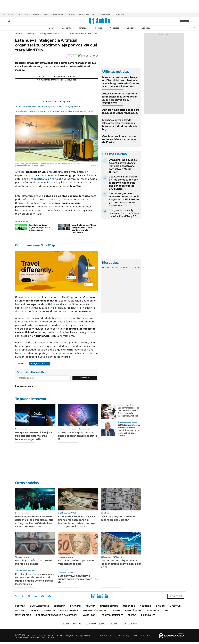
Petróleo (36, 15)
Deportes (50, 611)
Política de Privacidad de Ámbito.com (57, 615)
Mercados (129, 606)
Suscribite (85, 378)
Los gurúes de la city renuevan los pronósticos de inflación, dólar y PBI (124, 213)
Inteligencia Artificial (49, 34)
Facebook (23, 596)
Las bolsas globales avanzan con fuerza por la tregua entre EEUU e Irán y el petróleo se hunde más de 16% (124, 199)
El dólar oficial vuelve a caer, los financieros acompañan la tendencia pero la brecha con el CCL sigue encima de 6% (77, 521)
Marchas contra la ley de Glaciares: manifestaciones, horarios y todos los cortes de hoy (120, 125)
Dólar (52, 28)
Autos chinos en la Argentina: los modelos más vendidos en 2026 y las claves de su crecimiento (120, 98)
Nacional (20, 611)
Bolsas (115, 268)
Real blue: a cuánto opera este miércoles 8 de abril (76, 562)
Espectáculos (133, 611)
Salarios (71, 15)
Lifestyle (175, 606)
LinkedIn (36, 596)
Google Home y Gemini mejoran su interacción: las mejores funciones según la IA (34, 436)
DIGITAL (71, 624)
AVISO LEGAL (90, 615)
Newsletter (193, 28)
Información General (96, 611)
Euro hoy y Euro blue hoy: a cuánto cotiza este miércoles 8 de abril (78, 579)
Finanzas (83, 28)
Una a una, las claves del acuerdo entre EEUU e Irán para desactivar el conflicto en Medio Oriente (123, 166)
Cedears (136, 268)
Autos (117, 611)
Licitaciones (148, 615)
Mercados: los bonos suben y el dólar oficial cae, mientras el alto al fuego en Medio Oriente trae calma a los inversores (121, 82)
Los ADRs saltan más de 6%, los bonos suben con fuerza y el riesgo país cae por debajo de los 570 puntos (123, 183)
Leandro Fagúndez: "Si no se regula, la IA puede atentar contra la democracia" (84, 229)
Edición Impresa (69, 611)
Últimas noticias (39, 606)
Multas (132, 615)
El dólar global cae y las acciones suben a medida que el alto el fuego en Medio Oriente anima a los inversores (35, 579)
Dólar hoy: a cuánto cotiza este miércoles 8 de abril (33, 562)
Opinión (130, 28)
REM (46, 15)
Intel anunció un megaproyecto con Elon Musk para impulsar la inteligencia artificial (55, 111)
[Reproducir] (57, 75)
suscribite (185, 21)
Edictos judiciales (112, 615)
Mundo (35, 611)
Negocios (114, 28)
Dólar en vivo (23, 15)
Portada (20, 606)
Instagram (29, 596)
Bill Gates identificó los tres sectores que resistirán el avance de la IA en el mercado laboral (129, 430)
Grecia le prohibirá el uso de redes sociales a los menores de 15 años (119, 139)
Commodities (125, 268)
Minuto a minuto (24, 513)
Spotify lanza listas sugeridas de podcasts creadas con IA (40, 227)
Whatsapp (49, 596)
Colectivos (120, 15)
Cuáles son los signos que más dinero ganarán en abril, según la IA (77, 436)
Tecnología (31, 34)
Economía (67, 28)
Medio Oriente (58, 15)
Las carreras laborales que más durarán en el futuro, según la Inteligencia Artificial (129, 412)
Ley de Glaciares (105, 15)
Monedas (106, 268)
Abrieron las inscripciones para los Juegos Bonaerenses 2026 (121, 111)
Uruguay (146, 28)
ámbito (18, 34)
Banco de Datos (109, 606)
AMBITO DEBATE (124, 624)
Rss (167, 611)
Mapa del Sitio (23, 615)
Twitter (16, 596)
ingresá (193, 21)
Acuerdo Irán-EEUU (86, 15)
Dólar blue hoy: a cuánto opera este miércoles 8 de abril (119, 518)
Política (99, 28)
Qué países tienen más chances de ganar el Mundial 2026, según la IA (49, 107)
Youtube (43, 596)
